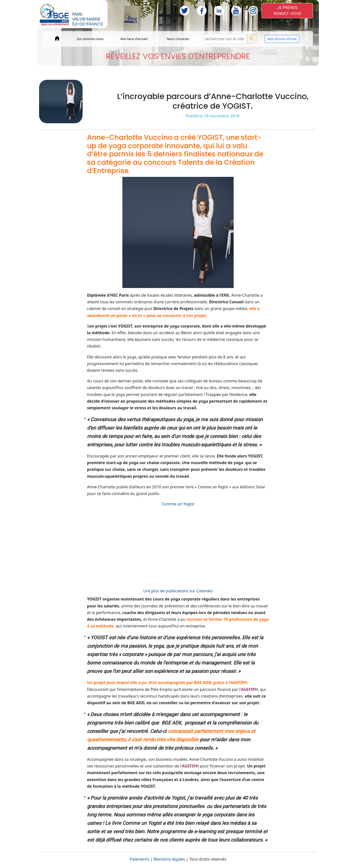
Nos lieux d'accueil (134, 39)
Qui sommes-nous (90, 39)
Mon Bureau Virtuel (282, 39)
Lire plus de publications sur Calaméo (178, 591)
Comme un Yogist (178, 504)
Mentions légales (169, 859)
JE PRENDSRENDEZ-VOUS (287, 10)
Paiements (139, 859)
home (57, 38)
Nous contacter (178, 39)
